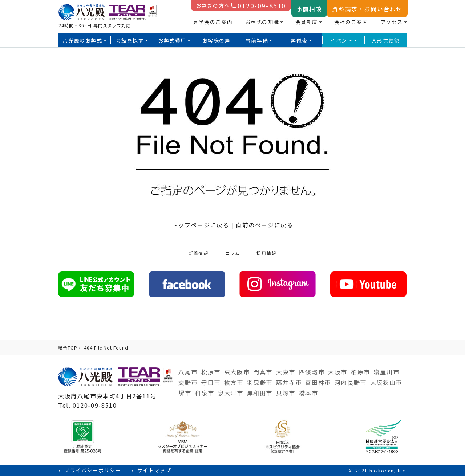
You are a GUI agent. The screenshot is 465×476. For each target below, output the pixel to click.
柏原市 (361, 372)
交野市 (188, 382)
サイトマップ (154, 470)
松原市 (211, 372)
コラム (233, 253)
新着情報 (198, 253)
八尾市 (188, 372)
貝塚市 (286, 393)
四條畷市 (312, 372)
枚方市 (234, 382)
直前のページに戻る (264, 225)
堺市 (185, 393)
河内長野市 (351, 382)
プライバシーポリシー (93, 470)
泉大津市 (230, 393)
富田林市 (318, 382)
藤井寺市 (289, 382)
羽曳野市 (260, 382)
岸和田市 (260, 393)
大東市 (286, 372)
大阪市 (338, 372)
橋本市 (309, 393)
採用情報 (266, 253)
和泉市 (204, 393)
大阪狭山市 (386, 382)
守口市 (211, 382)
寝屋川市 (387, 372)
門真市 (263, 372)
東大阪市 (237, 372)
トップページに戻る (201, 225)
